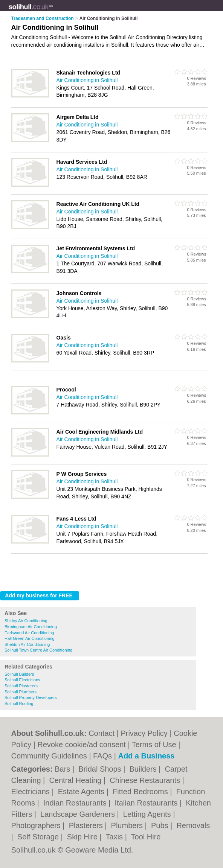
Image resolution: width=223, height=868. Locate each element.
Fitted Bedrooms (141, 792)
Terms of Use (154, 745)
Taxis (115, 837)
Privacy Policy (144, 733)
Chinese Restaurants (146, 780)
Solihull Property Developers (31, 697)
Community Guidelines (49, 756)
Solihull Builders (19, 674)
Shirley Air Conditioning (26, 621)
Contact (102, 733)
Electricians (32, 792)
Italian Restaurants (147, 803)
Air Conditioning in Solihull (87, 80)
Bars (63, 769)
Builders (144, 769)
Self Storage (39, 837)
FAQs (102, 756)
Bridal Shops (101, 769)
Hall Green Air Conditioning (30, 638)
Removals (193, 825)
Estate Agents (82, 792)
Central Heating (76, 780)
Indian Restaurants (76, 803)
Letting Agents (148, 814)
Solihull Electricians (22, 680)
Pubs (161, 825)
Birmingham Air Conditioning (31, 627)
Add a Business (146, 756)
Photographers (37, 825)
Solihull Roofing (19, 704)
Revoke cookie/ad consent (82, 745)
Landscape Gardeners (79, 814)
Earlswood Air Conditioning (29, 633)
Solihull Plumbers (21, 692)
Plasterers (87, 825)
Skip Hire (83, 837)
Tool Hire (146, 837)
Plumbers (128, 825)
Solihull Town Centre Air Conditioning (38, 650)
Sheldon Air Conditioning (27, 644)
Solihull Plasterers (21, 686)
